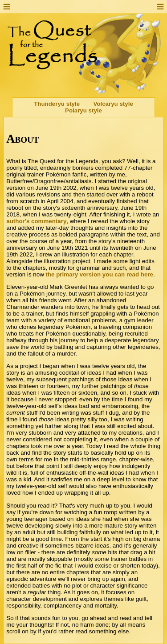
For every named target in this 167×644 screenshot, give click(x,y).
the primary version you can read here (99, 274)
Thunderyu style (57, 104)
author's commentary (36, 221)
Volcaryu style (113, 104)
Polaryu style (83, 110)
